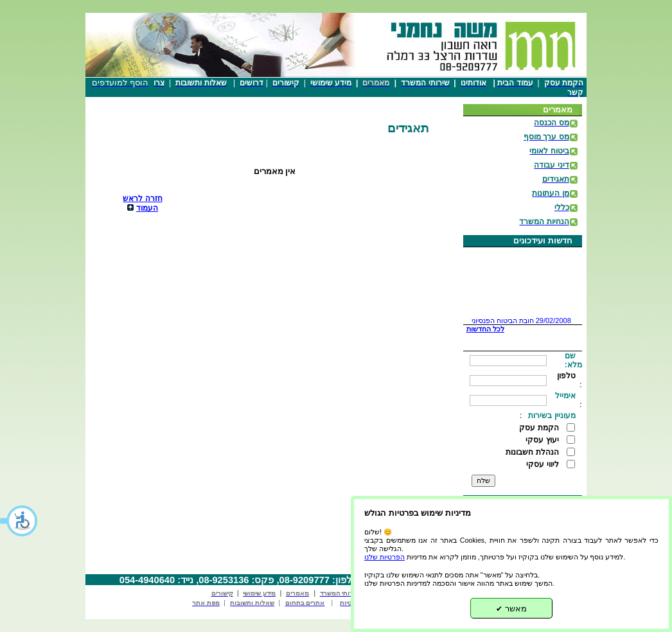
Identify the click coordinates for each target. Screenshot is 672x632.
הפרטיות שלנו (385, 557)
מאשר (511, 609)
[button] (19, 521)
